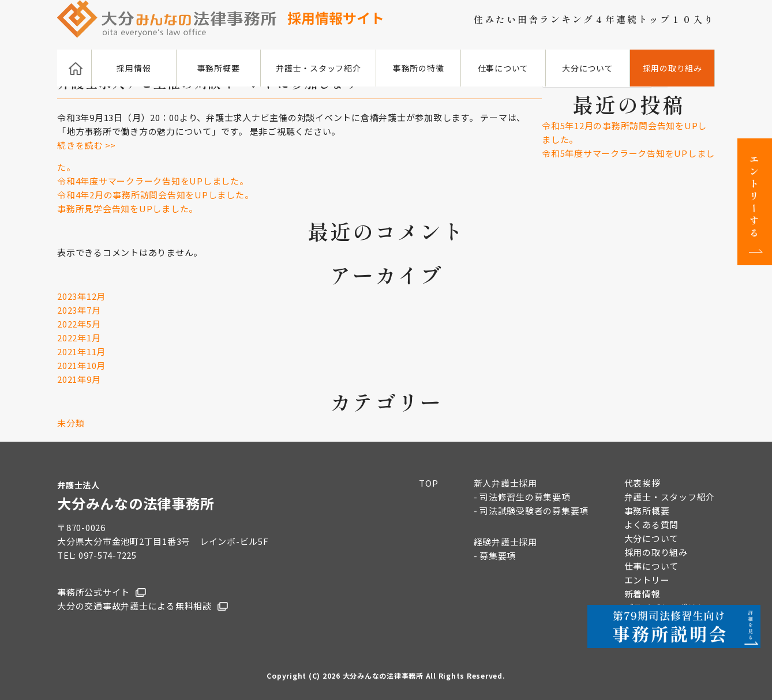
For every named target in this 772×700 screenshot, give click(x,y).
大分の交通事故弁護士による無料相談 (134, 606)
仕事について (503, 68)
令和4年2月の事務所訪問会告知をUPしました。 (155, 195)
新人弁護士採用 (505, 483)
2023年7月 (79, 310)
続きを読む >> (87, 145)
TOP (428, 483)
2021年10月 (81, 365)
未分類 (71, 423)
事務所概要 (219, 68)
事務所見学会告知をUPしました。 (128, 208)
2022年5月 (79, 324)
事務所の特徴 (419, 68)
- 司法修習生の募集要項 (522, 497)
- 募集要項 (495, 556)
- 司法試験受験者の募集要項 (531, 511)
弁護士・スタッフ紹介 (318, 68)
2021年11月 (81, 351)
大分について (588, 68)
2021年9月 (79, 379)
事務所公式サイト (93, 592)
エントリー (647, 580)
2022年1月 (79, 338)
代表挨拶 (642, 483)
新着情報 (642, 594)
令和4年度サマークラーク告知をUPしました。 (153, 181)
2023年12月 (81, 296)
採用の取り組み (672, 68)
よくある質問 (652, 524)
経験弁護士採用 (505, 542)
